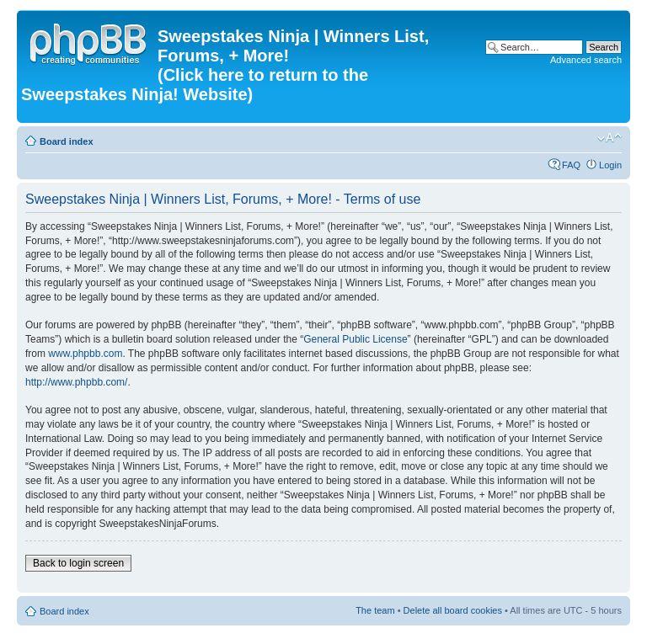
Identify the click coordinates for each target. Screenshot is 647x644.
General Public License (355, 339)
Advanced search (586, 60)
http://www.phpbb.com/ (76, 382)
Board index (67, 141)
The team (375, 610)
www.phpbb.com (85, 354)
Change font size (610, 138)
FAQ (571, 165)
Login (610, 165)
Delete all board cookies (453, 610)
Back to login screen (78, 563)
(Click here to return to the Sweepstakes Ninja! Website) (195, 85)
